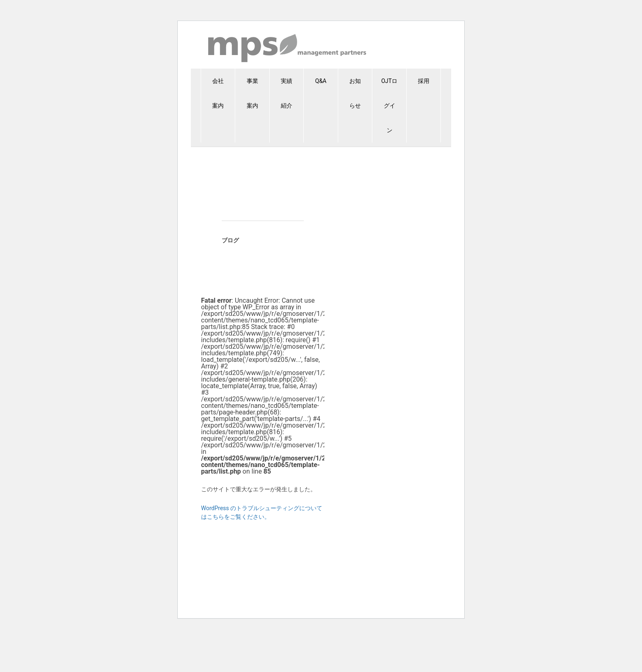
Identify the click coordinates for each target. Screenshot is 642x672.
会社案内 (218, 93)
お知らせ (355, 93)
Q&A (321, 81)
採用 (424, 81)
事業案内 (252, 93)
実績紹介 (287, 93)
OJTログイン (390, 106)
